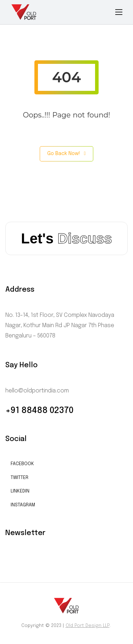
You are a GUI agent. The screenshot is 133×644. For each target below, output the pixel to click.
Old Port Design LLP (88, 626)
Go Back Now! (66, 154)
